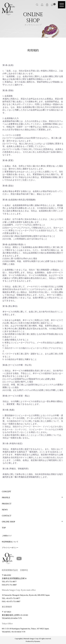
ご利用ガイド (7, 536)
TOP (4, 528)
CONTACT (7, 516)
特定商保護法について (10, 542)
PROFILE (6, 498)
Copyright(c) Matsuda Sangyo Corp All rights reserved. (33, 639)
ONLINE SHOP (8, 522)
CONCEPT (6, 492)
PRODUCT (7, 504)
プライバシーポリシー (10, 548)
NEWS (5, 510)
